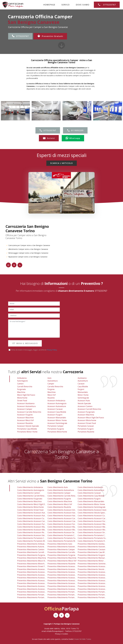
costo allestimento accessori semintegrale (66, 533)
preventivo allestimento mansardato (93, 558)
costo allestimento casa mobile (91, 496)
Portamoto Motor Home (27, 432)
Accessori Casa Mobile (57, 412)
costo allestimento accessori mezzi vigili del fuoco (99, 527)
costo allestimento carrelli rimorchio (33, 496)
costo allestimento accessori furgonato (94, 521)
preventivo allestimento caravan (91, 550)
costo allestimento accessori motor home (65, 530)
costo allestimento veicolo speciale (92, 513)
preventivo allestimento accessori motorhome (97, 586)
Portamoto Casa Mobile (27, 429)
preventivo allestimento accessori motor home (67, 586)
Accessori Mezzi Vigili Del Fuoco (91, 418)
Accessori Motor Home (57, 420)
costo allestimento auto (58, 487)
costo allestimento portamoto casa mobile (35, 538)
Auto (49, 378)
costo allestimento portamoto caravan (94, 535)
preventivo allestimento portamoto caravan (96, 592)
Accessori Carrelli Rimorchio (89, 409)
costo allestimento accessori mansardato (65, 527)
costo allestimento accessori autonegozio (65, 513)
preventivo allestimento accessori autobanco (36, 569)
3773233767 (20, 36)
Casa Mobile (83, 387)
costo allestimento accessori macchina (94, 524)
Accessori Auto (84, 401)
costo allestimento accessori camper (33, 518)
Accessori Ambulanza (56, 401)
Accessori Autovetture (57, 406)
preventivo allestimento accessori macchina (96, 581)
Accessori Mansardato (57, 418)
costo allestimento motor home (91, 504)
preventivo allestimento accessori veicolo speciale (38, 592)
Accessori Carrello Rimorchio (29, 412)
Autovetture (83, 381)
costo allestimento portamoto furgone (64, 538)
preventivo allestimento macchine (62, 558)
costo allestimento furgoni (89, 499)
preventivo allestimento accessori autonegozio (67, 569)
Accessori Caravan (55, 409)
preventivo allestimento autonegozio (33, 547)
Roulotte (51, 398)
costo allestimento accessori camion (93, 516)
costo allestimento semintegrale (92, 507)
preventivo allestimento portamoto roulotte (96, 597)
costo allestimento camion (29, 493)
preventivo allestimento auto (60, 544)
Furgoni (81, 389)
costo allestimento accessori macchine (34, 527)
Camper (51, 384)
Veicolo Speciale (84, 403)
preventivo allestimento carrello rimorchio (66, 552)
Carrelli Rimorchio (25, 387)
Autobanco (82, 378)
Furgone (51, 389)
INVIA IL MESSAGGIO (25, 343)
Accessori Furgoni (55, 415)
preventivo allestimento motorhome (33, 564)
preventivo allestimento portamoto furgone (66, 595)
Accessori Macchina (86, 415)
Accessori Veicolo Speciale (28, 426)
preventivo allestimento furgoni (91, 555)
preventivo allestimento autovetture (93, 547)
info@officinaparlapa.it (55, 631)
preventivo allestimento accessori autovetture (67, 572)
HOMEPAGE (49, 5)
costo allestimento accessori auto (92, 510)
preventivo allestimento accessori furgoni (65, 581)
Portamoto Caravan (86, 426)
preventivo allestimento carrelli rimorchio (35, 552)
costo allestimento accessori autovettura (35, 516)
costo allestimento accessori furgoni (63, 524)
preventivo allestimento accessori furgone (35, 581)
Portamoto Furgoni (86, 429)
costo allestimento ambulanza (30, 487)
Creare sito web (44, 639)
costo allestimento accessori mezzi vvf (34, 530)
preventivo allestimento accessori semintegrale (68, 589)
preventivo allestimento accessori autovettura (37, 572)
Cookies (65, 634)
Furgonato (22, 389)
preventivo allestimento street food (32, 566)
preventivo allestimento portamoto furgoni (96, 595)
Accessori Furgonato (86, 412)
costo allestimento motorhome (30, 507)
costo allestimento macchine (60, 501)
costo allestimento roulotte (59, 507)
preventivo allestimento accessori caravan (65, 575)
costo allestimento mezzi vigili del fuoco (34, 504)
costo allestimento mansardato (91, 501)
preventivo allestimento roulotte (61, 564)
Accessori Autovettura (26, 406)
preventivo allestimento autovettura (63, 547)
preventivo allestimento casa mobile (93, 552)
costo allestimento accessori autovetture (65, 516)
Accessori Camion (85, 406)
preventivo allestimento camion (31, 550)
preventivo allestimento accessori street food (97, 589)
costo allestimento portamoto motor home (36, 541)
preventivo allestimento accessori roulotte (35, 589)
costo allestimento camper (59, 493)
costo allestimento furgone (59, 499)
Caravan (81, 384)
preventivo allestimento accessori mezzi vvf (36, 586)
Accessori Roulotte (25, 423)
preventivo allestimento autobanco (93, 544)
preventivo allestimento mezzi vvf (62, 561)
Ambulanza (22, 378)
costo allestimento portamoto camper (64, 535)
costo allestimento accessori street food (95, 533)
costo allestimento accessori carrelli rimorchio (98, 518)
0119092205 (75, 130)
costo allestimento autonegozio (31, 490)
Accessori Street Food (87, 423)
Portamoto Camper (56, 426)
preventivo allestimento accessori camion (95, 572)
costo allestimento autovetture (91, 490)
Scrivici (49, 138)
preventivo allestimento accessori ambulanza (67, 566)
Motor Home (83, 395)
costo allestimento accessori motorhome (95, 530)
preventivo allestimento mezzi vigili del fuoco (37, 561)
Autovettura (52, 381)
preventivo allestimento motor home (93, 561)
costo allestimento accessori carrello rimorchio (37, 521)
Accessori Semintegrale (57, 423)
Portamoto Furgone (56, 429)
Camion (20, 384)
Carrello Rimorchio (55, 387)
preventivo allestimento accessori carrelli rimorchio (100, 575)
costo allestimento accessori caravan (63, 518)
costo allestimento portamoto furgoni (94, 538)
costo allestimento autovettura (61, 490)
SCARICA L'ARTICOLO (62, 163)
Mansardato (83, 392)
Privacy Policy (52, 350)
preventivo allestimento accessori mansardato (67, 583)
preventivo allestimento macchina (32, 558)
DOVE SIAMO (83, 5)
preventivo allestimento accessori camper (35, 575)
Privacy (58, 634)
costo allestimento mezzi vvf (60, 504)
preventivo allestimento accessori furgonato (97, 578)
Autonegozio (22, 381)
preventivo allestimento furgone (61, 555)
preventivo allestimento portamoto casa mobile (37, 595)
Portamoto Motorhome (57, 432)
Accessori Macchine (25, 418)
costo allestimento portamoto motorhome (65, 541)
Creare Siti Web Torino (83, 639)
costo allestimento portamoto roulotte (94, 541)
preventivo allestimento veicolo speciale (95, 569)
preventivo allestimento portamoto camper (66, 592)
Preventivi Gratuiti (50, 36)
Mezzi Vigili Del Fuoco (26, 395)
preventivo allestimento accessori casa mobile (67, 578)
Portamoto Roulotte (86, 432)
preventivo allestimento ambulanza (32, 544)
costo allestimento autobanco (90, 487)
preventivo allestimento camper (61, 550)
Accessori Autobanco (26, 403)
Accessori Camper (25, 409)
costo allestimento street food (30, 510)
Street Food (22, 401)
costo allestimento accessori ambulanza (65, 510)
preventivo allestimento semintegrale (94, 564)
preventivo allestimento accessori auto (94, 566)
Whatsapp (73, 138)
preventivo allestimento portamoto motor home (38, 597)
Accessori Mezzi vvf (25, 420)
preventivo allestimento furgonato (32, 555)
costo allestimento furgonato (30, 499)
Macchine (52, 392)
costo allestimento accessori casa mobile (65, 521)
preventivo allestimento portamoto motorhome (68, 597)
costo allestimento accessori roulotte (33, 533)
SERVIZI (66, 5)
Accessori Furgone (25, 415)
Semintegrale (83, 398)
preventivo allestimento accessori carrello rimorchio (40, 578)
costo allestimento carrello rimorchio (64, 496)
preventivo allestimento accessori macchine (36, 583)
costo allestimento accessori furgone (33, 524)
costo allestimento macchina (29, 501)
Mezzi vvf (52, 395)
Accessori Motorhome (87, 420)
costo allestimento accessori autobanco (34, 513)
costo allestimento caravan (89, 493)
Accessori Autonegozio (57, 403)
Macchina (21, 392)
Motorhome (22, 398)
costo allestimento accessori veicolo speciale (36, 535)
